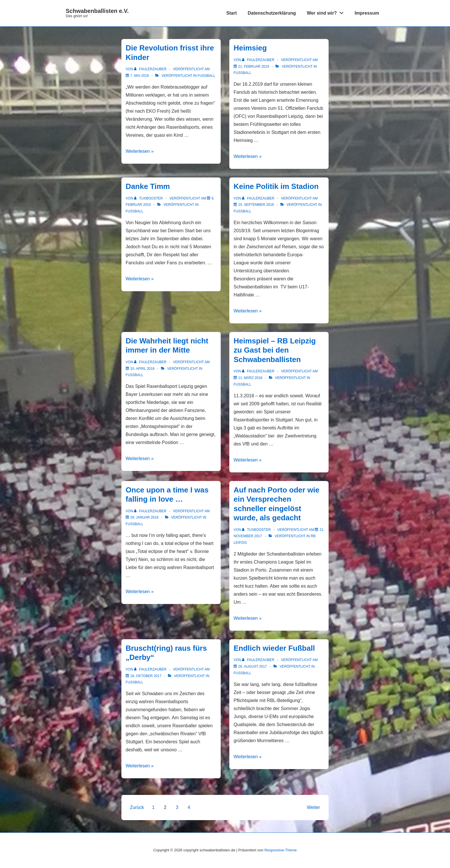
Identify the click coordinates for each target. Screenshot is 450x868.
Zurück (137, 807)
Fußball (206, 76)
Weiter (313, 807)
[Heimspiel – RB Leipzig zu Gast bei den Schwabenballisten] (250, 378)
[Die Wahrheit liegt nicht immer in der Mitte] (142, 369)
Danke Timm (148, 186)
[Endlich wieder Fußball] (253, 666)
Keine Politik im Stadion (276, 186)
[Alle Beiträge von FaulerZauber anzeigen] (151, 69)
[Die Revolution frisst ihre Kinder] (140, 76)
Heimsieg (250, 48)
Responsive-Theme (281, 850)
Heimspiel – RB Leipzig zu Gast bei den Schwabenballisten (275, 350)
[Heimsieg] (254, 67)
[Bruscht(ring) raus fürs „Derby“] (146, 676)
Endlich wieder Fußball (274, 648)
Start (232, 13)
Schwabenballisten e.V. (97, 11)
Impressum (367, 13)
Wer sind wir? (327, 12)
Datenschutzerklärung (272, 13)
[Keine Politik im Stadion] (256, 205)
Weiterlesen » (140, 151)
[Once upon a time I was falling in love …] (144, 517)
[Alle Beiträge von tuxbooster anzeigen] (149, 198)
